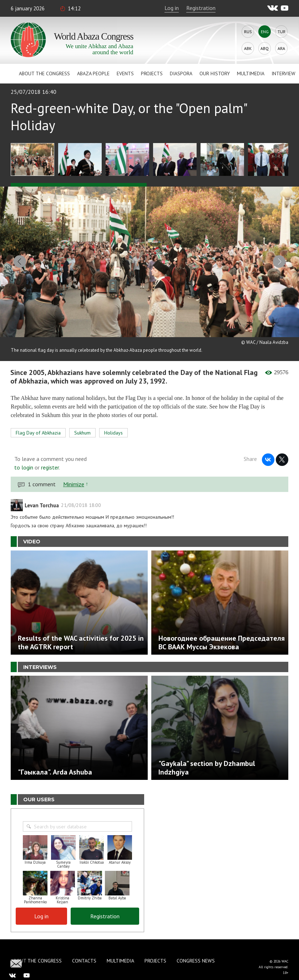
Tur (282, 32)
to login (24, 466)
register (50, 466)
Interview (283, 73)
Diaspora (181, 73)
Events (125, 73)
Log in (172, 8)
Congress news (196, 960)
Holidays (113, 432)
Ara (281, 48)
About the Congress (44, 73)
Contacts (84, 960)
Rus (248, 32)
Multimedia (251, 73)
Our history (215, 73)
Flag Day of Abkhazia (38, 432)
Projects (152, 73)
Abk (248, 48)
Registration (201, 8)
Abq (265, 48)
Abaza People (93, 73)
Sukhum (82, 432)
